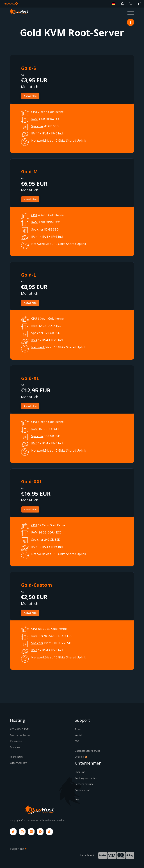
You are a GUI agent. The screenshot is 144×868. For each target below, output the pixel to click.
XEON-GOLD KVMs (20, 729)
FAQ (77, 741)
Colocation (16, 741)
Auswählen (30, 96)
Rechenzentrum (84, 784)
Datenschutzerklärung (88, 751)
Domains (15, 747)
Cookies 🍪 (81, 757)
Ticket (78, 729)
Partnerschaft (83, 790)
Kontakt (79, 735)
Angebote (11, 3)
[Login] (140, 4)
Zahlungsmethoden (86, 778)
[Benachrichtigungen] (122, 4)
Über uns (80, 772)
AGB (77, 800)
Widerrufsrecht (19, 763)
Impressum (16, 757)
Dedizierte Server (20, 735)
